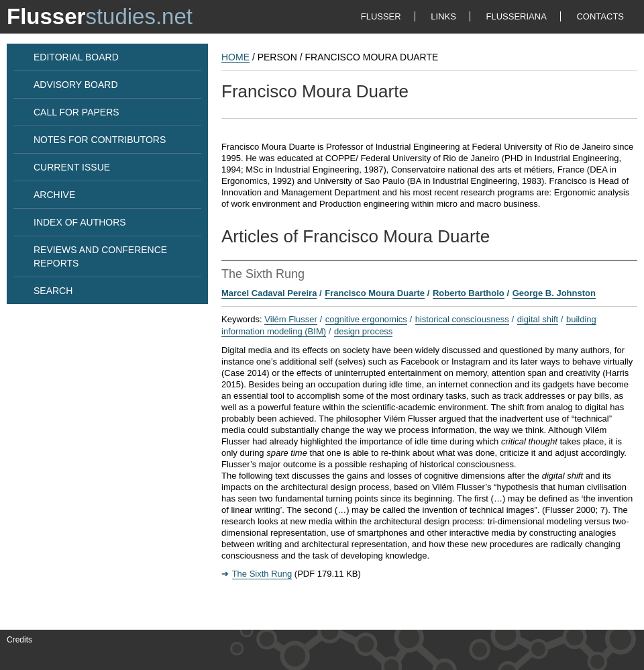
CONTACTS (600, 16)
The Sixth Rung (262, 574)
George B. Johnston (554, 293)
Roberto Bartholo (469, 293)
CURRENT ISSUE (72, 167)
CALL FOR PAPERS (76, 112)
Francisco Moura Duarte (375, 293)
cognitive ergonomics (366, 319)
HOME (235, 57)
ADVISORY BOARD (76, 85)
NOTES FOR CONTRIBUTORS (100, 140)
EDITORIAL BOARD (76, 57)
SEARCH (53, 291)
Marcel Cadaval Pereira (269, 293)
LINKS (443, 16)
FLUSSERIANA (517, 16)
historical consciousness (462, 319)
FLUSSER (381, 16)
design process (363, 331)
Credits (19, 640)
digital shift (538, 319)
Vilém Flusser (291, 319)
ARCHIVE (54, 195)
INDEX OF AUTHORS (80, 222)
